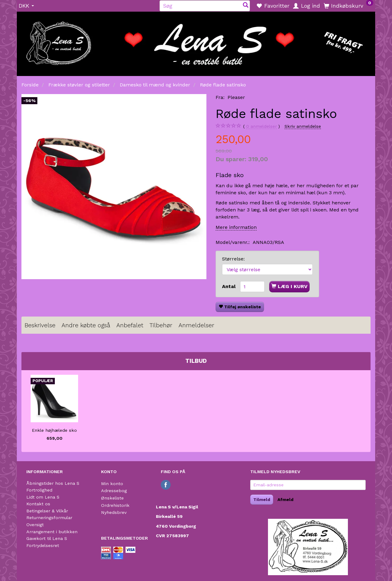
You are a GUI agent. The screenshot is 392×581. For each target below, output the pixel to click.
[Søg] (246, 6)
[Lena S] (196, 42)
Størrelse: (233, 259)
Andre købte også (86, 325)
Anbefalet (130, 325)
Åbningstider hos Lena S (53, 483)
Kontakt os (38, 504)
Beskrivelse (40, 325)
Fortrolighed (39, 490)
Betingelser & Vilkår (47, 511)
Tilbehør (161, 325)
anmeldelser (262, 126)
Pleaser (236, 97)
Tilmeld (262, 499)
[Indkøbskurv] (349, 6)
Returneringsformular (49, 518)
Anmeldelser (196, 325)
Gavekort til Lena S (47, 538)
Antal (230, 286)
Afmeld (285, 499)
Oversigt (35, 525)
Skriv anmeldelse (303, 126)
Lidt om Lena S (43, 497)
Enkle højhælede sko (54, 430)
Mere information (236, 227)
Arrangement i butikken (52, 532)
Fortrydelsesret (43, 545)
